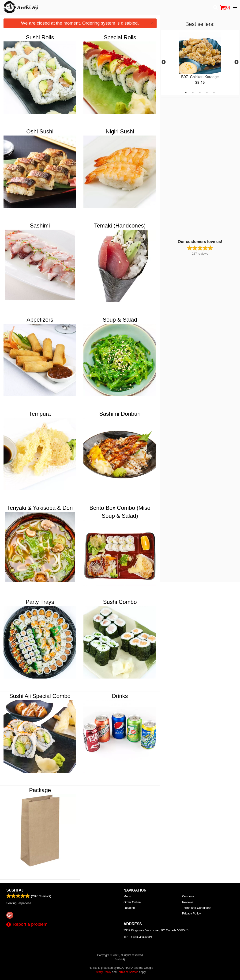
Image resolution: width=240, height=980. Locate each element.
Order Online (132, 902)
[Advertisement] (191, 168)
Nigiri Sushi (120, 131)
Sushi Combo (120, 602)
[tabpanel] (200, 62)
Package (40, 790)
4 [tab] (207, 92)
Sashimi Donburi (120, 414)
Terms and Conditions (197, 908)
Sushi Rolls (40, 37)
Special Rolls (120, 37)
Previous (164, 62)
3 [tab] (200, 92)
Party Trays (40, 602)
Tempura (40, 414)
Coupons (188, 896)
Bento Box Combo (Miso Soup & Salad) (120, 512)
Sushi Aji (15, 890)
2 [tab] (193, 92)
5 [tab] (214, 92)
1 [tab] (186, 92)
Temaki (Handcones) (120, 226)
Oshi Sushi (40, 131)
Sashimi (40, 226)
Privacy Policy (191, 913)
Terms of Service (128, 972)
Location (129, 908)
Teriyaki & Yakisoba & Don (40, 508)
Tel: (138, 937)
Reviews (188, 902)
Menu (127, 896)
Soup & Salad (120, 320)
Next (236, 62)
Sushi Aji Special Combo (40, 696)
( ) (225, 7)
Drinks (120, 696)
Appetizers (40, 320)
